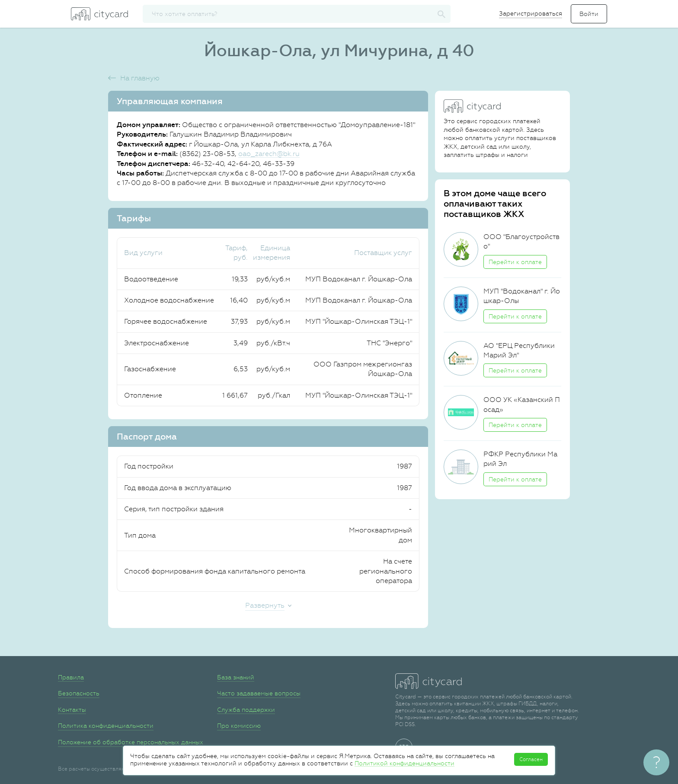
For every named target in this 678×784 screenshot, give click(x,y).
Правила (71, 677)
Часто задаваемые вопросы (259, 693)
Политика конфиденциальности (106, 726)
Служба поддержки (246, 710)
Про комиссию (239, 726)
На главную (140, 78)
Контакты (72, 710)
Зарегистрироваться (531, 13)
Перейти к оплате (515, 262)
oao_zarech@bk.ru (269, 154)
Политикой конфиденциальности (405, 763)
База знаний (236, 677)
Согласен (531, 759)
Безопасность (79, 693)
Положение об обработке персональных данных (131, 742)
